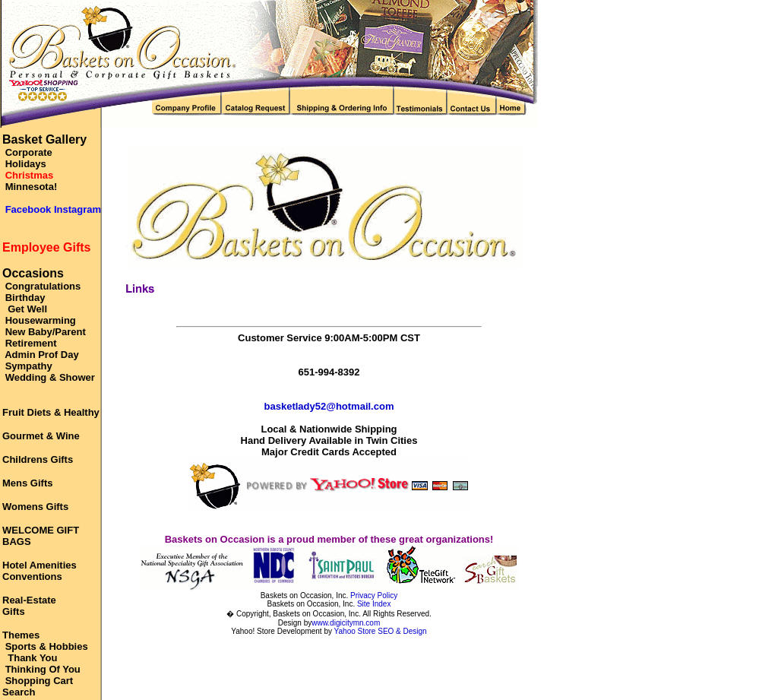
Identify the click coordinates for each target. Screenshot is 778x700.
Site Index (374, 604)
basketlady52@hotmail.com (329, 406)
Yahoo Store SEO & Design (381, 631)
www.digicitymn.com (346, 623)
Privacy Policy (374, 595)
